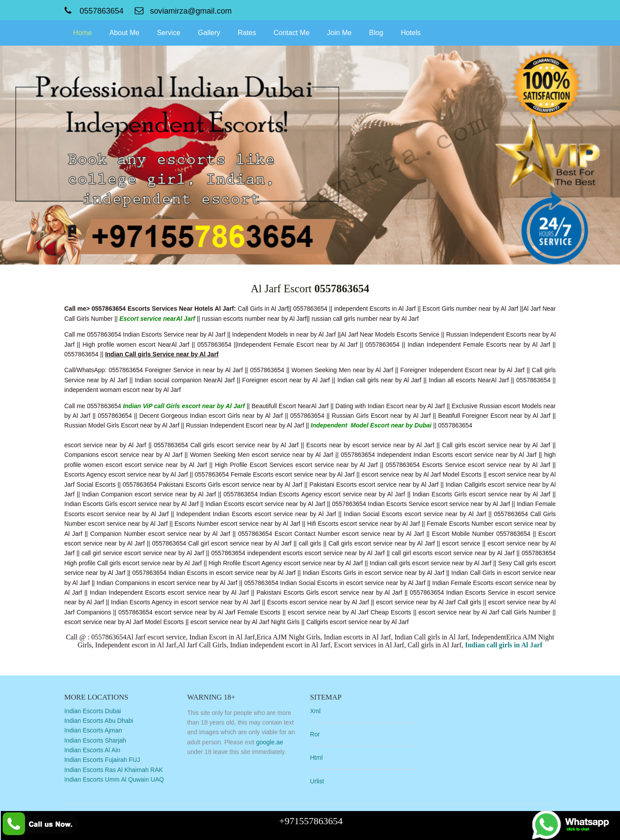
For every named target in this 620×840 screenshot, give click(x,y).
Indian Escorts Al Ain (93, 750)
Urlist (317, 781)
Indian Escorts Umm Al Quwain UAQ (114, 779)
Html (316, 757)
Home (83, 33)
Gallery (209, 33)
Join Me (339, 33)
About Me (124, 33)
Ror (315, 734)
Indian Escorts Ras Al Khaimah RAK (114, 770)
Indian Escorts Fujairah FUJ (102, 760)
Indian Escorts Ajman (93, 730)
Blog (376, 33)
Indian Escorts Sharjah (95, 740)
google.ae (270, 742)
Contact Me (292, 33)
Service (169, 33)
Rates (247, 33)
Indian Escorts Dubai (93, 711)
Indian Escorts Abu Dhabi (99, 721)
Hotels (410, 33)
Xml (315, 711)
